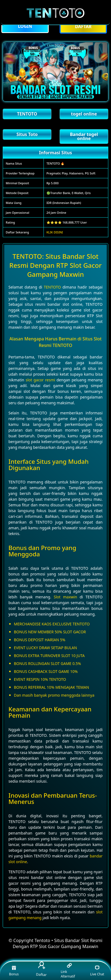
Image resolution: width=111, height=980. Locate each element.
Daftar (42, 969)
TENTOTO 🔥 (56, 163)
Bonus (14, 971)
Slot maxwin (66, 597)
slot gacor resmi (40, 380)
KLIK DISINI (55, 232)
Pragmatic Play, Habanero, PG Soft (71, 173)
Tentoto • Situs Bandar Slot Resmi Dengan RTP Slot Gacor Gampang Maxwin (58, 943)
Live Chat (97, 971)
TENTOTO (52, 287)
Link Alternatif (68, 971)
